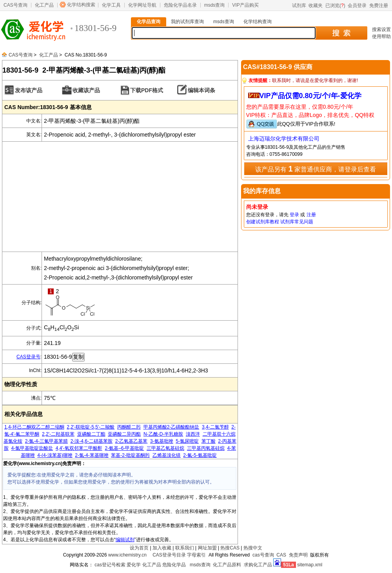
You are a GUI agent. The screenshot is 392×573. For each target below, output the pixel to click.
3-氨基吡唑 (162, 441)
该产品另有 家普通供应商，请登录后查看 (316, 169)
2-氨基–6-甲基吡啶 (124, 448)
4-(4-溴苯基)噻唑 (55, 455)
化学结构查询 (258, 22)
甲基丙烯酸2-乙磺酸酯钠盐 (171, 427)
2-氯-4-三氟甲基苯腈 (46, 441)
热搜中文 (253, 548)
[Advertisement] (120, 197)
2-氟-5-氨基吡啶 (200, 455)
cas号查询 (263, 555)
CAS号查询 (15, 5)
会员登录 (357, 5)
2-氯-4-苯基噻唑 (92, 455)
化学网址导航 (142, 5)
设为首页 (139, 548)
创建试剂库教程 (263, 222)
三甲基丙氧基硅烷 (206, 448)
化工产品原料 (227, 565)
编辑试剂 (125, 540)
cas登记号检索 (110, 565)
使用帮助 (381, 36)
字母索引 (196, 555)
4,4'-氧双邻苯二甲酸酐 (79, 448)
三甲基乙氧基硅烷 (165, 448)
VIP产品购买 (245, 5)
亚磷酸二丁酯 (91, 434)
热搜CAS (230, 548)
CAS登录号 (28, 357)
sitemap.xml (310, 565)
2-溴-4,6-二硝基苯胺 (92, 441)
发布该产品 (29, 90)
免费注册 (379, 5)
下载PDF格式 (147, 90)
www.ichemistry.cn (127, 555)
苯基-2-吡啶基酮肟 (130, 455)
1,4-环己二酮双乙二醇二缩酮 (34, 427)
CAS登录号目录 (169, 555)
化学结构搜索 (81, 5)
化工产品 (44, 5)
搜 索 (341, 33)
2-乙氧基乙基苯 (132, 441)
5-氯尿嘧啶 (187, 441)
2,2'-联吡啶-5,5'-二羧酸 (91, 427)
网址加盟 (207, 548)
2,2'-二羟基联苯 (58, 434)
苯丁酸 (209, 441)
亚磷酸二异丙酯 (124, 434)
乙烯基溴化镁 (167, 455)
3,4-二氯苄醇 (215, 427)
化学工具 (111, 5)
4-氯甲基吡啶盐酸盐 (32, 448)
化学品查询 (149, 22)
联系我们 (185, 548)
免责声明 (298, 555)
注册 (311, 215)
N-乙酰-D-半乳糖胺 (163, 434)
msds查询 (215, 5)
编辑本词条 (201, 90)
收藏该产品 (86, 90)
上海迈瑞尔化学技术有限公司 (284, 139)
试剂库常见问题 (297, 222)
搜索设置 (381, 29)
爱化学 (134, 565)
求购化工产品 (258, 565)
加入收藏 (162, 548)
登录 (294, 215)
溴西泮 (193, 434)
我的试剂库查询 (187, 22)
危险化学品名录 (180, 5)
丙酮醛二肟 (129, 427)
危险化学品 (174, 565)
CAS (281, 555)
